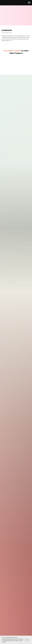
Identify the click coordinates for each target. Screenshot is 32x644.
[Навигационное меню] (29, 3)
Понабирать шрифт (12, 51)
